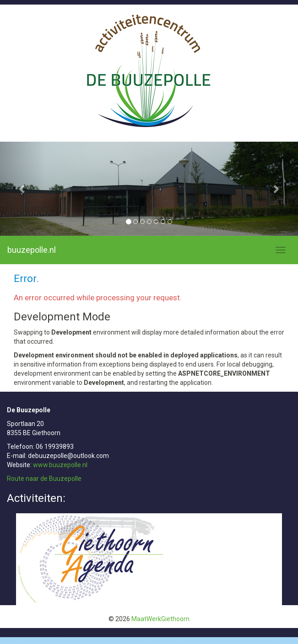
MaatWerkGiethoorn (160, 619)
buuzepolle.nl (32, 250)
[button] (22, 189)
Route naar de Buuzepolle (44, 479)
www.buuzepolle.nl (60, 465)
